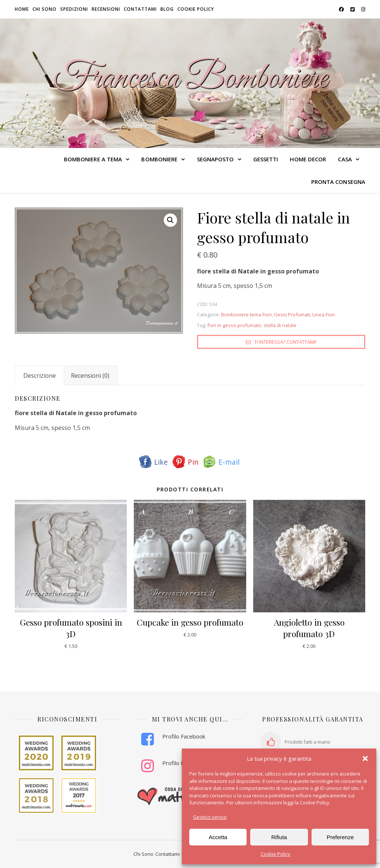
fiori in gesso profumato (234, 325)
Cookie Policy (275, 854)
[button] (365, 758)
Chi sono (45, 9)
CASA (345, 159)
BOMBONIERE (159, 159)
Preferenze (340, 837)
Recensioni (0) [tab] (90, 376)
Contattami (140, 9)
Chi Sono (143, 854)
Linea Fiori (324, 314)
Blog (167, 9)
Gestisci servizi (210, 817)
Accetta (218, 837)
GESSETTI (266, 159)
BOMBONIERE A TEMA (93, 159)
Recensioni (106, 9)
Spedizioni (74, 9)
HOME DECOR (308, 159)
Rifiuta (279, 837)
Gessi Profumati (292, 314)
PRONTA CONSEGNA (338, 182)
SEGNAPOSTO (216, 159)
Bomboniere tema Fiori (246, 314)
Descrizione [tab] (40, 376)
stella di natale (280, 325)
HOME (22, 9)
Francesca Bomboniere (190, 79)
